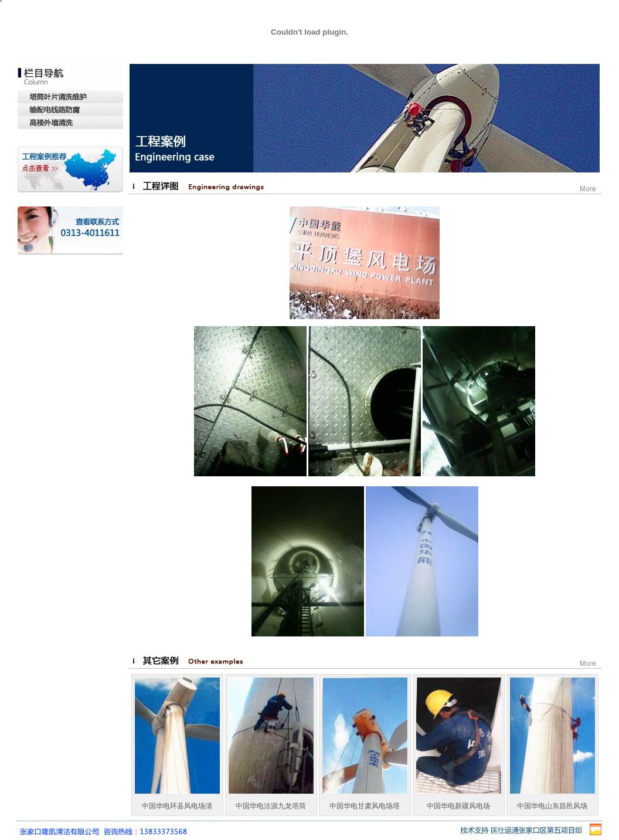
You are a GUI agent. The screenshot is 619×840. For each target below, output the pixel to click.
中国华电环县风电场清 (177, 806)
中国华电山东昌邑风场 (552, 806)
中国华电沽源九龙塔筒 (271, 806)
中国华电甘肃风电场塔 (365, 806)
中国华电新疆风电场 (458, 806)
